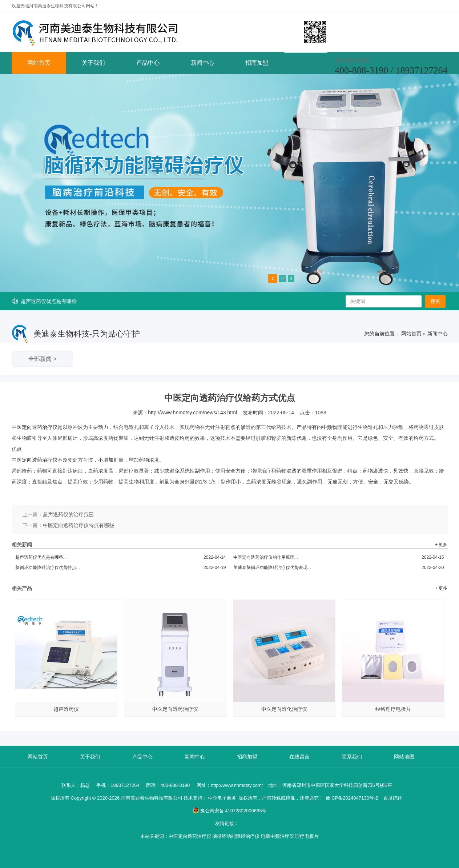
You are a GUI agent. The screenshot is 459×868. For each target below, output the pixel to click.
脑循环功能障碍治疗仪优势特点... (121, 568)
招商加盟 (257, 63)
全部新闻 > (43, 359)
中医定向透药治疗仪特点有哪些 (78, 525)
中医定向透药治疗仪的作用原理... (339, 557)
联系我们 (352, 757)
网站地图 (404, 757)
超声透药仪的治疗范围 (68, 514)
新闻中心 (202, 63)
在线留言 (299, 757)
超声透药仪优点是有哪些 (49, 301)
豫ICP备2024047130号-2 (352, 798)
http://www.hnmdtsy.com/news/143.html (192, 413)
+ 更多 (441, 545)
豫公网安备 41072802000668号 (230, 811)
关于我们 (93, 63)
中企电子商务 (222, 798)
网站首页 (39, 63)
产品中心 (148, 63)
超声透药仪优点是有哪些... (121, 557)
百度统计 (393, 798)
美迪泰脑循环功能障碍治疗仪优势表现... (339, 568)
